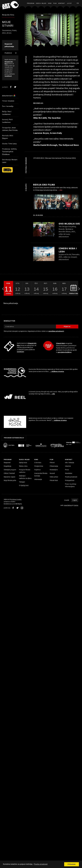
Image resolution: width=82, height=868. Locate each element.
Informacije (38, 479)
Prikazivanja (54, 466)
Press (67, 470)
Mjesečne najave (10, 477)
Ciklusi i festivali (9, 473)
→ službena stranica (57, 371)
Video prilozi (54, 477)
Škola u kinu (23, 466)
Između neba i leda (68, 250)
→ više (60, 190)
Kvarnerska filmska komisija (41, 475)
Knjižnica (37, 470)
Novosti (52, 473)
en (78, 3)
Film (55, 3)
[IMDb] (7, 170)
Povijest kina (39, 466)
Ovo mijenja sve (69, 224)
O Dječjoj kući (24, 485)
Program (31, 3)
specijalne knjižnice (65, 352)
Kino (50, 3)
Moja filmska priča (10, 480)
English (75, 500)
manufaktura (68, 505)
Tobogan (22, 482)
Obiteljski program (10, 470)
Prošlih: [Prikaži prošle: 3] (8, 53)
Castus (76, 505)
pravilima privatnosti (56, 331)
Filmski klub (60, 343)
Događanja (7, 466)
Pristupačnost (70, 480)
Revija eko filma (8, 15)
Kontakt (62, 3)
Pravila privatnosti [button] (41, 864)
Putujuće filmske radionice (25, 471)
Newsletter (69, 473)
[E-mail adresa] (30, 326)
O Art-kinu (38, 463)
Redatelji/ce (54, 470)
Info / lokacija (69, 463)
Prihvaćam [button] (72, 864)
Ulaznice (68, 466)
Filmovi (52, 463)
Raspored (7, 463)
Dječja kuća (23, 463)
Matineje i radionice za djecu (25, 477)
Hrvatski (67, 500)
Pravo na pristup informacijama (71, 485)
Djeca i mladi (41, 3)
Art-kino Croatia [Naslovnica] (16, 499)
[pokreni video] (52, 32)
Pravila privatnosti (71, 477)
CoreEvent (8, 76)
